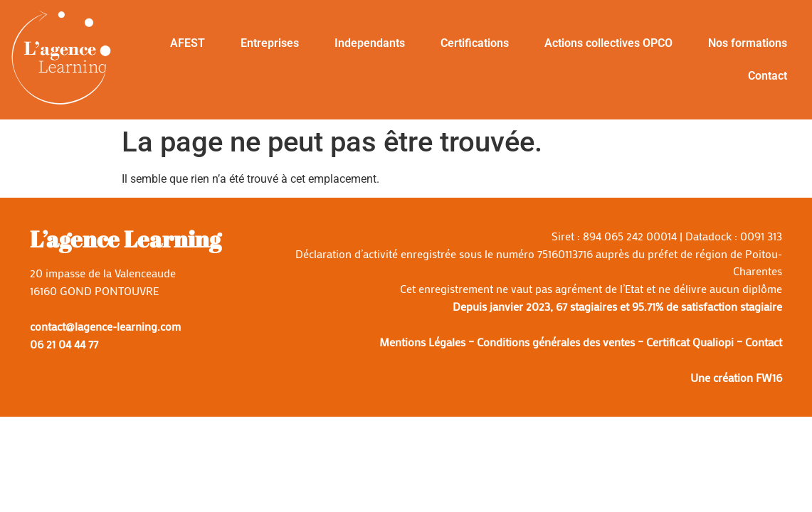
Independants (370, 43)
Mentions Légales (422, 342)
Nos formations (748, 43)
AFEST (188, 43)
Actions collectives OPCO (608, 43)
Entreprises (270, 43)
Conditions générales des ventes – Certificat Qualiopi (605, 342)
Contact (768, 76)
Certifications (475, 43)
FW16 (769, 377)
